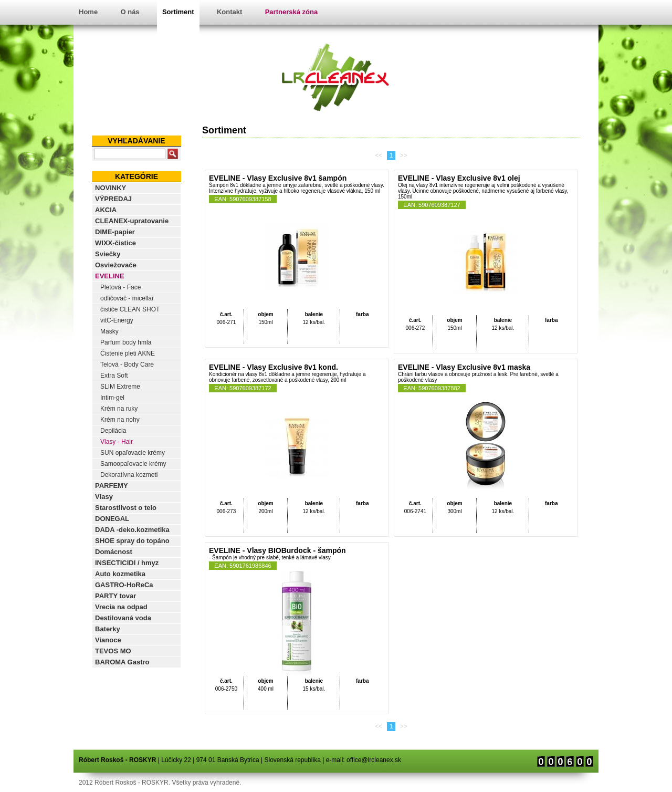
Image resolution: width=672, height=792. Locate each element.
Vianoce (108, 640)
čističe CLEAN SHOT (130, 309)
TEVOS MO (113, 651)
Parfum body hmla (126, 342)
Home (88, 12)
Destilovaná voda (123, 618)
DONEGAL (112, 519)
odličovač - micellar (127, 298)
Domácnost (114, 552)
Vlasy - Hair (117, 442)
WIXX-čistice (115, 243)
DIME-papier (115, 232)
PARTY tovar (115, 596)
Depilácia (113, 431)
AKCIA (106, 210)
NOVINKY (111, 188)
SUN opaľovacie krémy (133, 453)
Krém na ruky (119, 409)
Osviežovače (116, 265)
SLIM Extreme (120, 387)
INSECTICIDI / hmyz (127, 563)
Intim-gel (112, 398)
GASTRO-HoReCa (124, 585)
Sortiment (178, 12)
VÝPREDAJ (113, 199)
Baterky (108, 629)
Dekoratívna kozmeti (129, 475)
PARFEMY (112, 486)
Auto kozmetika (120, 574)
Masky (109, 331)
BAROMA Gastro (122, 662)
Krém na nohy (120, 420)
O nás (130, 12)
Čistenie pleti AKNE (128, 353)
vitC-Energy (117, 320)
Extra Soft (114, 376)
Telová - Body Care (127, 364)
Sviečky (108, 254)
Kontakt (229, 12)
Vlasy (104, 497)
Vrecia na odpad (121, 607)
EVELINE (110, 276)
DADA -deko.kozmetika (132, 530)
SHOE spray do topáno (132, 541)
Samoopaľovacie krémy (133, 464)
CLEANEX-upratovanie (132, 221)
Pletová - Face (120, 287)
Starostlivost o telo (126, 508)
